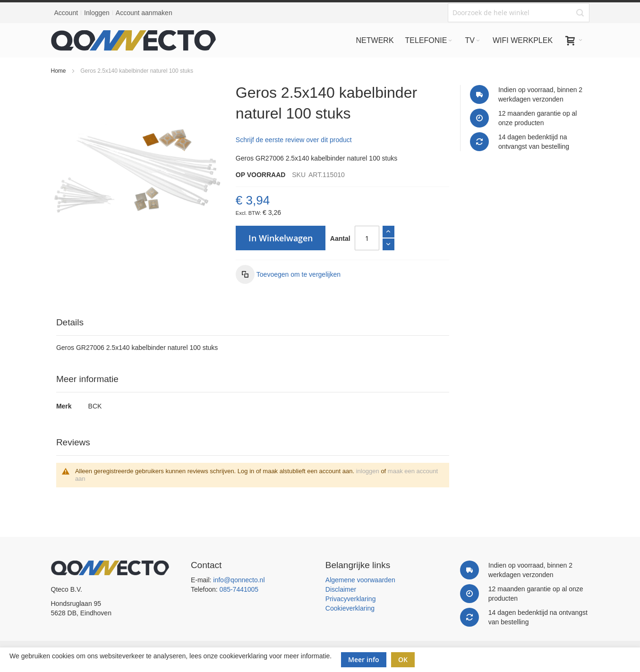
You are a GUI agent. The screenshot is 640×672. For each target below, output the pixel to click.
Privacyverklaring (351, 599)
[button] (288, 274)
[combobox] (519, 13)
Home (59, 71)
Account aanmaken (144, 13)
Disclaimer (341, 589)
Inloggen (97, 13)
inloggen (368, 471)
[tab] (253, 323)
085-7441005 (239, 589)
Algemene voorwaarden (360, 580)
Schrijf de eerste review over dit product (294, 140)
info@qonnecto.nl (239, 580)
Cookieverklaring (350, 608)
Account (66, 13)
